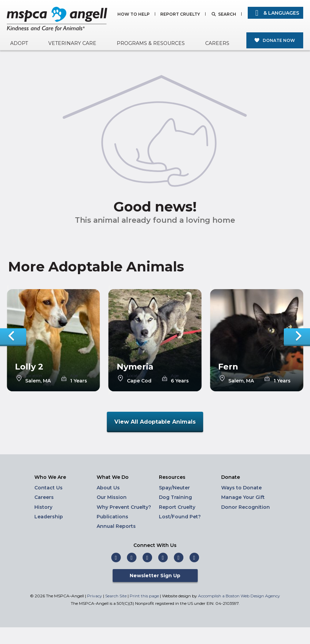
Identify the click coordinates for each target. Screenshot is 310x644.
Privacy (95, 596)
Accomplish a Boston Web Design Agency (239, 596)
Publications (112, 517)
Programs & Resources (151, 43)
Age (74, 376)
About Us (108, 488)
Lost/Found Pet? (180, 517)
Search (227, 14)
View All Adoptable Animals (155, 422)
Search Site (116, 596)
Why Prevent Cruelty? (124, 507)
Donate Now (279, 40)
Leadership (49, 517)
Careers (217, 43)
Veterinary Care (72, 43)
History (43, 507)
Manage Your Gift (243, 497)
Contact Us (48, 488)
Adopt (19, 43)
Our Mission (112, 497)
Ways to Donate (241, 488)
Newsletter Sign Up (155, 576)
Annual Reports (116, 526)
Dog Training (175, 497)
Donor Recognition (246, 507)
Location (34, 376)
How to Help (134, 14)
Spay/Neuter (174, 488)
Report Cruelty (180, 14)
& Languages (275, 13)
